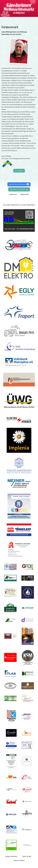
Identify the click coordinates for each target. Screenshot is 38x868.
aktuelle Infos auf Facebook (19, 184)
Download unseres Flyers (19, 189)
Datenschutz (25, 194)
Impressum (13, 194)
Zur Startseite (19, 171)
